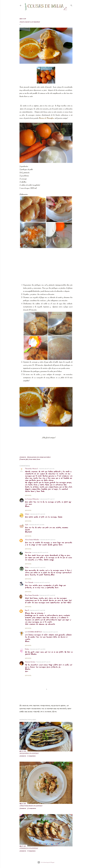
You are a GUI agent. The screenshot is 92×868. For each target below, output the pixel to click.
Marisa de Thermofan (46, 118)
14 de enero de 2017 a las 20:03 (40, 552)
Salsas (38, 459)
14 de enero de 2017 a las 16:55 (37, 525)
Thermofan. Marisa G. (32, 469)
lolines (27, 514)
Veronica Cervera (30, 662)
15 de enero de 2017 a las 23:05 (47, 595)
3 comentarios (31, 756)
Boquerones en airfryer (29, 753)
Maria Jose (28, 553)
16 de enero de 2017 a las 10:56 (37, 610)
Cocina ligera (32, 459)
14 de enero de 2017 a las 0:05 (47, 469)
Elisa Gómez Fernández (32, 595)
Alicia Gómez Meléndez (32, 540)
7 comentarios (31, 851)
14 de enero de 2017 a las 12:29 (37, 514)
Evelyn (27, 649)
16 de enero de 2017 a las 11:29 (50, 632)
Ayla (27, 525)
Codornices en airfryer (29, 848)
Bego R (27, 610)
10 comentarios (32, 808)
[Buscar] (71, 5)
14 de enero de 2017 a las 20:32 (37, 567)
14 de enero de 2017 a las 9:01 (47, 499)
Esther (27, 568)
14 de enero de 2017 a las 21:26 (42, 582)
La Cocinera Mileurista (32, 499)
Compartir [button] (23, 457)
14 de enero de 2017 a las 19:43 (48, 540)
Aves (27, 459)
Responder (28, 495)
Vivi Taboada (29, 583)
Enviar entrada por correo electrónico (39, 457)
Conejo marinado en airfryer (31, 806)
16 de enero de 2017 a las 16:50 (38, 649)
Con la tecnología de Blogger (46, 862)
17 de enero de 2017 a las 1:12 (43, 662)
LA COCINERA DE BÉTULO (33, 632)
